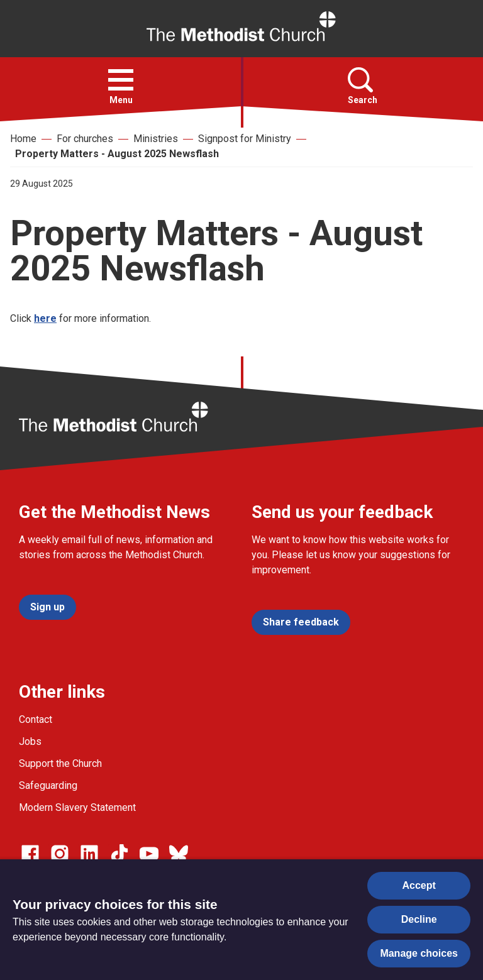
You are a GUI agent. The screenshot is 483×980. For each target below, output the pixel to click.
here (45, 318)
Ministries (156, 139)
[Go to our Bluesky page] (179, 854)
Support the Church (60, 763)
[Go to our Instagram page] (60, 854)
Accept (419, 885)
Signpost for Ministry (245, 139)
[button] (121, 80)
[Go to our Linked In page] (89, 854)
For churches (85, 139)
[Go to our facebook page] (30, 854)
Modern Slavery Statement (77, 807)
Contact (36, 719)
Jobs (30, 741)
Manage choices (419, 953)
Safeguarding (48, 785)
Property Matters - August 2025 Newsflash (117, 154)
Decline (419, 919)
